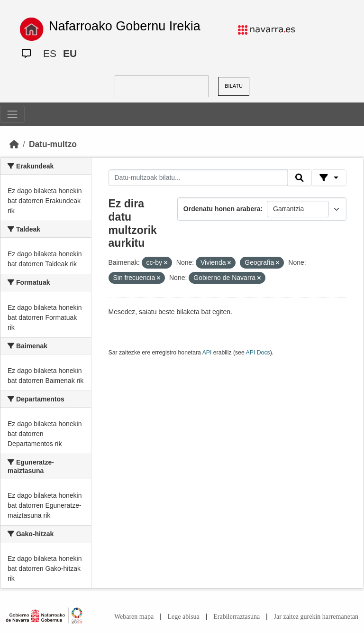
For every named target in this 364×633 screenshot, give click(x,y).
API (207, 353)
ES (50, 53)
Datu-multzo (53, 144)
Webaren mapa (134, 617)
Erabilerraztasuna (237, 617)
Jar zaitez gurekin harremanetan (316, 617)
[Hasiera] (14, 144)
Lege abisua (184, 617)
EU (70, 53)
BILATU (234, 86)
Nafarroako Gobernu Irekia (125, 26)
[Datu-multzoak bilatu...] (198, 178)
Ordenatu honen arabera (222, 209)
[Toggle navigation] (12, 114)
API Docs (258, 353)
